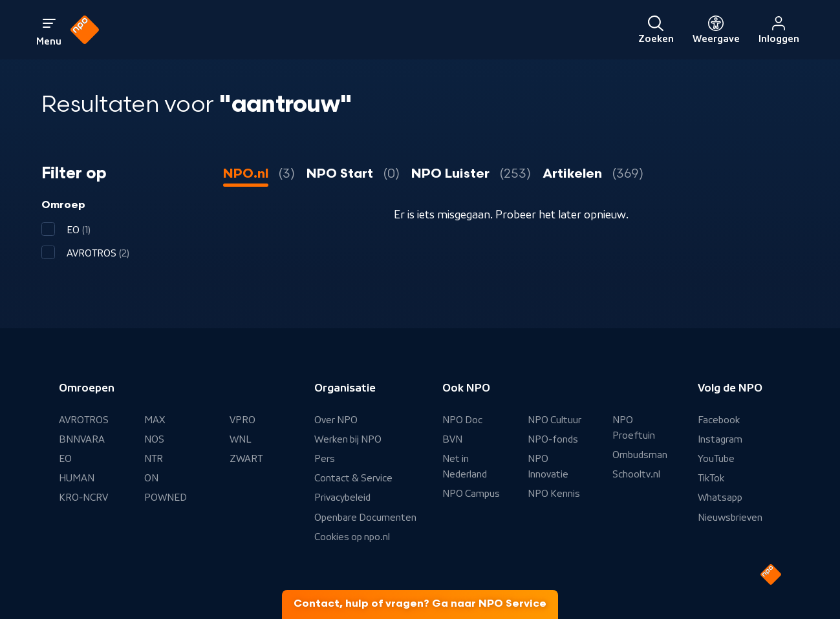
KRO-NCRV (83, 498)
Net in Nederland (465, 467)
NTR (154, 459)
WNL (241, 439)
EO (65, 459)
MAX (155, 420)
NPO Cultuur (555, 420)
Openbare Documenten (365, 518)
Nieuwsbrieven (730, 518)
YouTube (716, 459)
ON (151, 478)
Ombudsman (640, 455)
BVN (452, 439)
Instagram (720, 439)
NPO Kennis (554, 494)
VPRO (242, 420)
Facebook (719, 420)
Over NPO (336, 420)
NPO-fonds (553, 439)
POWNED (166, 498)
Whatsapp (720, 498)
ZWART (246, 459)
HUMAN (77, 478)
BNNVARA (82, 439)
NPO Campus (471, 494)
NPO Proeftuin (634, 428)
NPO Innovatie (548, 467)
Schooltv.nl (636, 474)
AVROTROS (84, 420)
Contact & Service (353, 478)
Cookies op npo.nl (352, 537)
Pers (325, 459)
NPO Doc (462, 420)
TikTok (711, 478)
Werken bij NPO (348, 439)
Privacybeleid (342, 498)
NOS (154, 439)
